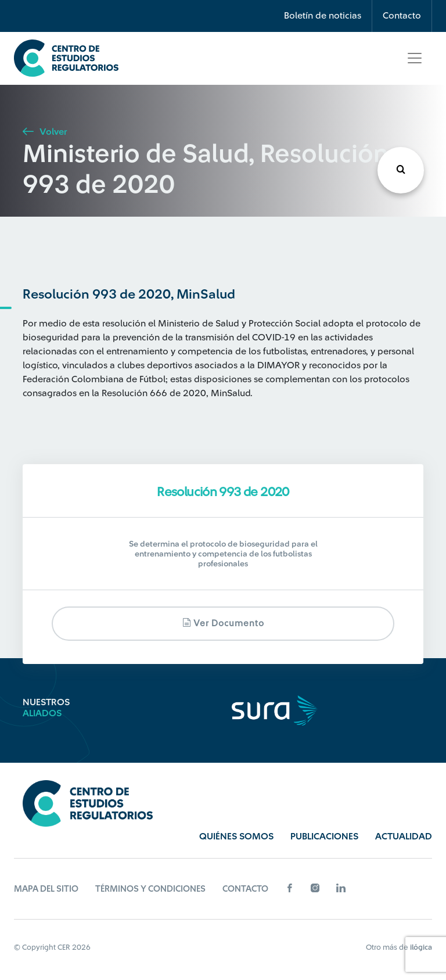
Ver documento (223, 623)
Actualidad (404, 837)
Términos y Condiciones (150, 889)
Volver (45, 132)
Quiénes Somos (236, 837)
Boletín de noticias (323, 16)
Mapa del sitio (46, 889)
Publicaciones (324, 837)
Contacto (402, 16)
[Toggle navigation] (415, 58)
